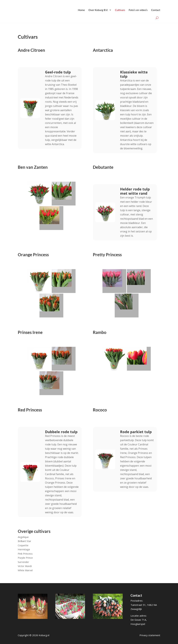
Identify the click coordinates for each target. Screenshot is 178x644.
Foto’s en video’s (138, 10)
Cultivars (120, 10)
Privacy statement (150, 635)
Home (81, 10)
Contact (156, 10)
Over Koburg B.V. (98, 10)
